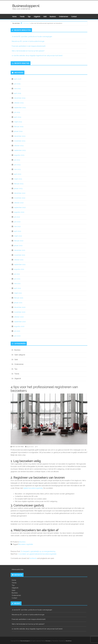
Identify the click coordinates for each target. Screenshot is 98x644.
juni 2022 (17, 222)
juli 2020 (17, 331)
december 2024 (20, 98)
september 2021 (20, 265)
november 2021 (20, 255)
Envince (48, 641)
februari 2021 (19, 298)
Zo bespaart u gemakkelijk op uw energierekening (38, 551)
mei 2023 (17, 169)
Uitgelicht (37, 17)
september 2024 (20, 108)
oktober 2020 (19, 317)
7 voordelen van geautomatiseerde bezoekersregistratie (37, 554)
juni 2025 (17, 84)
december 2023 (20, 136)
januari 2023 (18, 188)
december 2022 (20, 193)
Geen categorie (20, 355)
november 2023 (20, 141)
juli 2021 (17, 274)
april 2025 (18, 93)
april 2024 (18, 117)
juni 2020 (17, 336)
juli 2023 (17, 160)
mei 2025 (17, 89)
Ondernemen (64, 17)
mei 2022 (17, 226)
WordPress (69, 641)
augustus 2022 (19, 212)
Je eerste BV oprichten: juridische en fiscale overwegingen (32, 37)
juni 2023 (17, 165)
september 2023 (20, 150)
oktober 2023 (19, 146)
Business (53, 17)
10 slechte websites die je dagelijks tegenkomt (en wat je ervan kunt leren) (37, 56)
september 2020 (20, 322)
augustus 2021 (19, 269)
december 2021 (20, 250)
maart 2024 (18, 122)
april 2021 (18, 288)
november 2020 (20, 312)
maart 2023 (18, 179)
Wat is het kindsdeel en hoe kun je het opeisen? (28, 51)
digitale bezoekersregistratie (33, 488)
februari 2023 (19, 184)
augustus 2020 (19, 326)
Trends (22, 17)
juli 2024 (17, 112)
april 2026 (18, 79)
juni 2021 (17, 279)
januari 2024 (18, 131)
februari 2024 (19, 127)
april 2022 (18, 231)
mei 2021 (17, 284)
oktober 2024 (19, 103)
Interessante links (18, 569)
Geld (45, 17)
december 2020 (20, 307)
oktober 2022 (19, 203)
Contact (74, 17)
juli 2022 (17, 217)
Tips (29, 17)
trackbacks (33, 558)
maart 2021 (18, 293)
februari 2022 (19, 241)
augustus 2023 (19, 155)
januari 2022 (18, 245)
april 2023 (18, 174)
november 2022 (20, 198)
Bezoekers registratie (26, 544)
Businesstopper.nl (26, 6)
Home (14, 17)
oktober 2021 (19, 260)
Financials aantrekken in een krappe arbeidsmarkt (29, 46)
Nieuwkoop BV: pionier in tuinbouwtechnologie (28, 41)
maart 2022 (18, 236)
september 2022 (20, 207)
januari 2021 (18, 303)
